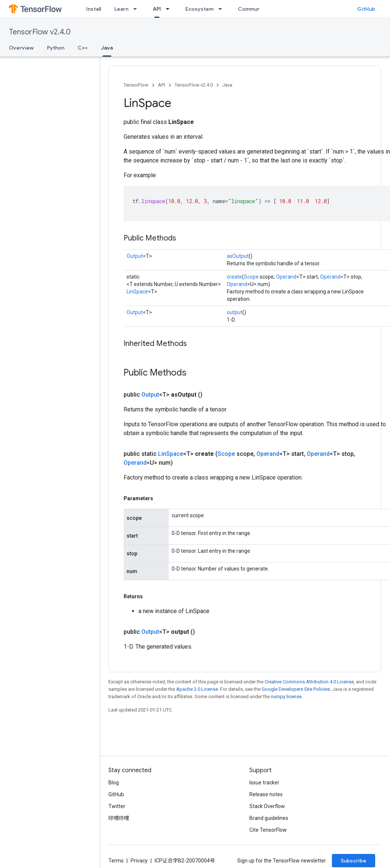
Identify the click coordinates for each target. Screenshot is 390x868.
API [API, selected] (157, 9)
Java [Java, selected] (107, 48)
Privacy (139, 861)
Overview (21, 48)
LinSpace (137, 292)
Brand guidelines (269, 818)
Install (94, 9)
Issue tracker (264, 783)
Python (56, 48)
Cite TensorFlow (268, 830)
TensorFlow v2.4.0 (40, 32)
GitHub (366, 9)
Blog (114, 783)
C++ (83, 48)
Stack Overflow (267, 806)
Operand (286, 277)
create (234, 277)
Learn (121, 9)
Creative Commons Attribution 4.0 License (309, 682)
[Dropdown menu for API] (170, 9)
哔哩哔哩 (119, 818)
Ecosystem (199, 9)
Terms (116, 861)
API (162, 85)
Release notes (266, 794)
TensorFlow (136, 85)
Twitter (117, 806)
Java (227, 85)
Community (252, 9)
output (235, 312)
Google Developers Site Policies (296, 689)
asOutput (238, 256)
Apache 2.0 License (197, 689)
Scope (251, 277)
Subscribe (354, 861)
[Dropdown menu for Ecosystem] (222, 9)
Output (135, 256)
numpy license (286, 697)
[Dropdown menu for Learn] (137, 9)
